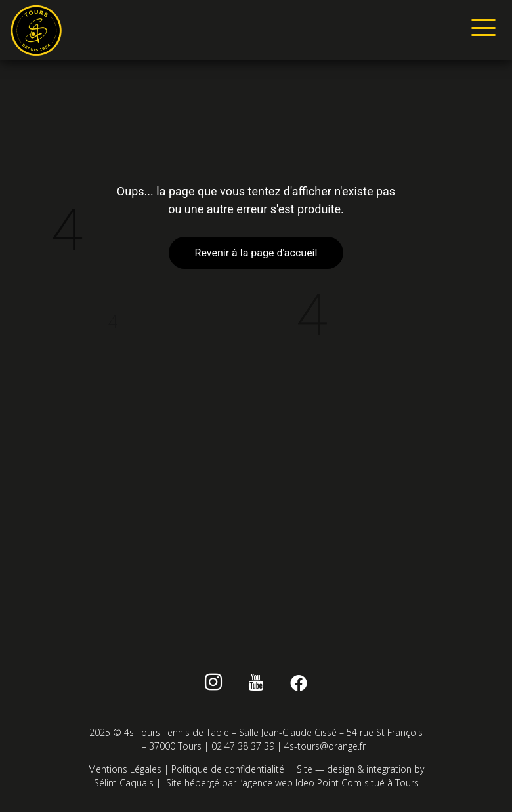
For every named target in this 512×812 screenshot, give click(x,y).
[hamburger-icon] (481, 30)
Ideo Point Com (329, 783)
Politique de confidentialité (228, 769)
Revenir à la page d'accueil (256, 253)
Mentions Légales (125, 769)
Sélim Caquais (124, 783)
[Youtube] (256, 685)
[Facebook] (298, 685)
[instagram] (214, 685)
